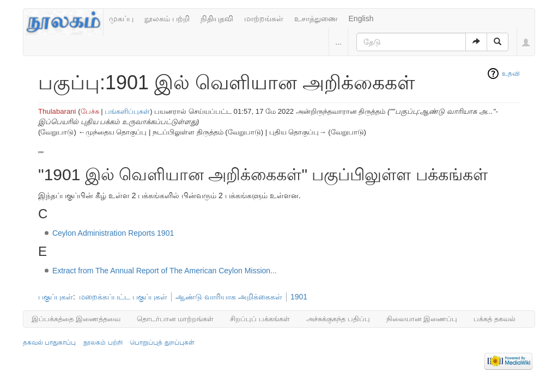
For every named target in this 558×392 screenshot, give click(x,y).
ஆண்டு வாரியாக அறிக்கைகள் (229, 297)
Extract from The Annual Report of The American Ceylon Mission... (165, 271)
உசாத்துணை (316, 19)
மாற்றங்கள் (264, 19)
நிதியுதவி (217, 19)
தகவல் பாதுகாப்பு (49, 342)
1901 (299, 297)
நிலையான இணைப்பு (422, 319)
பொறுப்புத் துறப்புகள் (162, 342)
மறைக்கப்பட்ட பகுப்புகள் (123, 297)
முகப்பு (121, 19)
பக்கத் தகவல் (495, 319)
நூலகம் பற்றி (167, 19)
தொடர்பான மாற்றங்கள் (175, 319)
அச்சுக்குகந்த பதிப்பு (338, 319)
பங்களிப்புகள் (127, 111)
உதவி (511, 73)
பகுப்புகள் (56, 297)
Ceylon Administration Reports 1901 (113, 233)
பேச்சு (90, 111)
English (361, 19)
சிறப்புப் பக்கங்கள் (260, 319)
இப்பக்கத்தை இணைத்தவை (76, 319)
